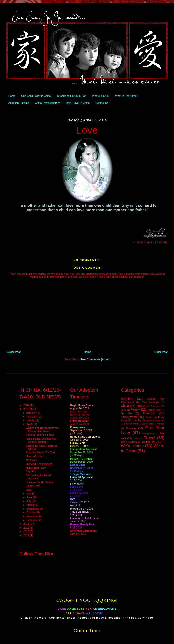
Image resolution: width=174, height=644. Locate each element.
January (31, 413)
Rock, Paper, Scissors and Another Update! (41, 440)
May (29, 494)
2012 (27, 528)
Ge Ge (126, 413)
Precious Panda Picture (39, 482)
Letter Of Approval (156, 421)
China (125, 406)
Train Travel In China (78, 103)
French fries (154, 410)
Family (135, 409)
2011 (27, 524)
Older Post (161, 352)
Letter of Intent (131, 424)
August (31, 505)
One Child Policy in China (36, 96)
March (30, 420)
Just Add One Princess (39, 464)
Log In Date (147, 424)
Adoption (127, 399)
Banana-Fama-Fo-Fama (40, 435)
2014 (27, 535)
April (29, 424)
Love (87, 130)
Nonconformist (34, 456)
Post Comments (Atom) (95, 359)
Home (12, 96)
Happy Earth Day (36, 468)
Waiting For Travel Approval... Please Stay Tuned (43, 429)
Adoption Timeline (19, 103)
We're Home (132, 446)
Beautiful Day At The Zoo (40, 452)
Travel (149, 438)
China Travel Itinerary (47, 103)
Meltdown (31, 460)
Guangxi (149, 413)
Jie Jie (137, 420)
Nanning (131, 428)
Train (136, 438)
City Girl (30, 471)
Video (158, 442)
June (30, 497)
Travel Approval (129, 442)
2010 (27, 409)
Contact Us (102, 103)
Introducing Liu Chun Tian (71, 96)
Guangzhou (129, 417)
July (29, 501)
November (33, 516)
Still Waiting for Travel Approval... (38, 477)
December (33, 520)
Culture (141, 406)
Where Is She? (101, 96)
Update (146, 442)
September (33, 509)
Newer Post (14, 352)
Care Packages (151, 402)
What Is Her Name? (127, 96)
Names (161, 424)
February (32, 417)
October (31, 512)
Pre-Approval (148, 433)
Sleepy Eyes (33, 486)
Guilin (149, 417)
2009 (27, 405)
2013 (27, 531)
